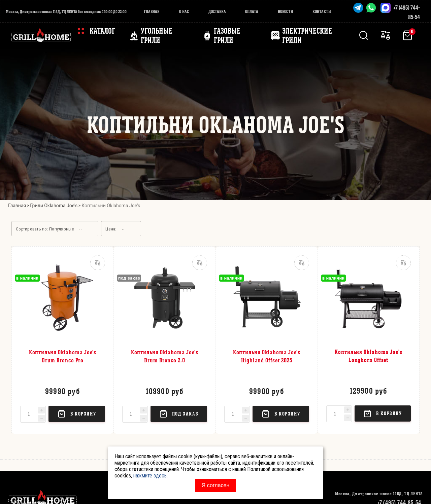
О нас (184, 12)
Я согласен (216, 485)
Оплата (252, 12)
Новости (285, 12)
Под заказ (179, 414)
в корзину (77, 414)
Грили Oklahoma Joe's (54, 206)
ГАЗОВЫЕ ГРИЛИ (227, 36)
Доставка (217, 12)
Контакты (322, 12)
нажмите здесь (150, 476)
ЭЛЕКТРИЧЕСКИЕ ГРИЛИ (307, 36)
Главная (152, 12)
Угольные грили (157, 36)
